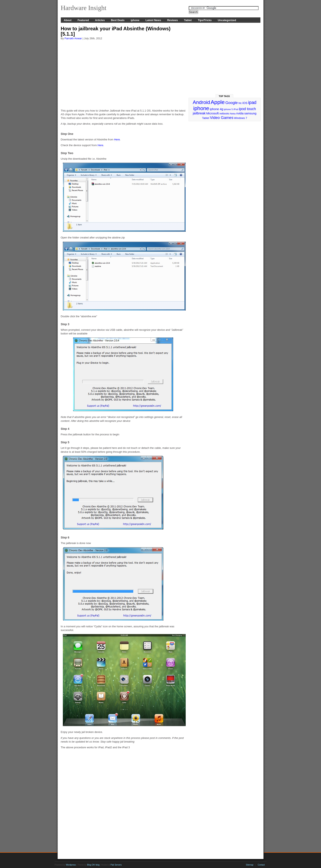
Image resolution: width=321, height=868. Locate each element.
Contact (261, 865)
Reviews (173, 20)
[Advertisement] (123, 73)
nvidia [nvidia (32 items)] (240, 113)
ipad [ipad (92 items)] (252, 103)
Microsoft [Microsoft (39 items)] (212, 113)
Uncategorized (227, 20)
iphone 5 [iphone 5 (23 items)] (228, 109)
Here (117, 139)
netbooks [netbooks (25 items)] (224, 114)
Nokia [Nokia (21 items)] (233, 114)
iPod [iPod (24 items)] (236, 109)
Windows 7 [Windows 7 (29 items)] (241, 118)
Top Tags (224, 96)
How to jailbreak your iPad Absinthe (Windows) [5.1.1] (116, 31)
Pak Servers (116, 865)
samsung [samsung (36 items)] (250, 113)
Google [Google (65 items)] (232, 103)
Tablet (188, 20)
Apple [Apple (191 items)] (218, 102)
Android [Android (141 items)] (201, 102)
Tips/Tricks (205, 20)
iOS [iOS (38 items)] (245, 103)
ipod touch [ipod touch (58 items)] (247, 109)
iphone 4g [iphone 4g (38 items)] (216, 109)
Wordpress (71, 865)
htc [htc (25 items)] (240, 103)
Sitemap (250, 865)
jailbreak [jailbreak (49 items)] (199, 113)
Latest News (153, 20)
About (68, 20)
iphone (135, 20)
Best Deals (118, 20)
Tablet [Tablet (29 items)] (206, 118)
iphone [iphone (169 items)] (201, 108)
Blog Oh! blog (93, 865)
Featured (83, 20)
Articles (100, 20)
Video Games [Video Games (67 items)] (222, 118)
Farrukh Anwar (73, 38)
